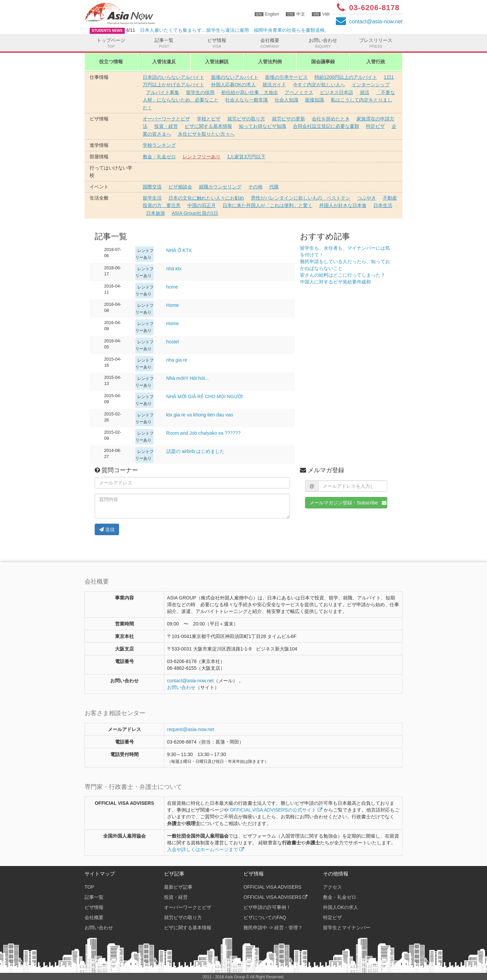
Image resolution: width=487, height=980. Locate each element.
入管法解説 (217, 62)
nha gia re (177, 360)
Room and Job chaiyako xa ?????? (203, 433)
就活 (365, 92)
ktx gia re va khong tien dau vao (200, 415)
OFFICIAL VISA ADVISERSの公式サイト (276, 810)
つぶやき (367, 198)
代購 (274, 187)
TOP (89, 887)
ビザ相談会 (180, 187)
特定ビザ (375, 126)
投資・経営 (166, 126)
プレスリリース (376, 43)
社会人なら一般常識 (247, 100)
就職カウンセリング (220, 187)
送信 (107, 529)
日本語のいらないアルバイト (173, 77)
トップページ (111, 43)
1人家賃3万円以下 (247, 157)
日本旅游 (156, 213)
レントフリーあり (202, 157)
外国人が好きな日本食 (343, 205)
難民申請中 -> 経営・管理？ (273, 928)
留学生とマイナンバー (347, 928)
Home (173, 305)
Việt (321, 14)
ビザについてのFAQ (265, 917)
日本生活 (383, 205)
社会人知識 (286, 100)
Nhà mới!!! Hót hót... (188, 378)
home (172, 287)
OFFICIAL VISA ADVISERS (272, 887)
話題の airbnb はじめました (196, 451)
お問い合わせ (323, 43)
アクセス (332, 887)
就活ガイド (274, 85)
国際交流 (152, 187)
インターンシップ (371, 85)
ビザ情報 (217, 43)
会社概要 (270, 43)
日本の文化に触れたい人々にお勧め (206, 198)
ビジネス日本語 (337, 92)
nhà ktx (174, 269)
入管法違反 (164, 62)
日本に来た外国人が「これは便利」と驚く (268, 205)
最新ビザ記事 (178, 887)
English (267, 14)
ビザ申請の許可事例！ (267, 907)
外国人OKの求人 (341, 907)
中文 (295, 14)
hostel (173, 342)
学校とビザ (209, 119)
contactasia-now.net (376, 21)
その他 (255, 187)
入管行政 (376, 62)
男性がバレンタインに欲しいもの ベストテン (301, 198)
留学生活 (152, 198)
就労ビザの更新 (288, 119)
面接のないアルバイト (235, 77)
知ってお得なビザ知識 (262, 126)
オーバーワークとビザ (166, 119)
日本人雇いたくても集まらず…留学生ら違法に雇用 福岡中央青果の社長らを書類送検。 (235, 30)
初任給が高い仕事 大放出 (250, 92)
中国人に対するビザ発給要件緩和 (335, 282)
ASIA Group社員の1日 (195, 213)
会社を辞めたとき (331, 119)
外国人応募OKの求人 (233, 85)
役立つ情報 (111, 62)
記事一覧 (164, 43)
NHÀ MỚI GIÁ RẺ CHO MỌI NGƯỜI (205, 396)
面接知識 (315, 100)
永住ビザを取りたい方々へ (206, 134)
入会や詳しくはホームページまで (206, 849)
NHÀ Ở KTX (179, 250)
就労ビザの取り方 (246, 119)
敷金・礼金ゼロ (159, 157)
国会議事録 (323, 62)
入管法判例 (270, 62)
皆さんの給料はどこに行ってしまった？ (343, 275)
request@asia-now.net (191, 729)
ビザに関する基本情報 (208, 126)
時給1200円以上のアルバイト (346, 77)
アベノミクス (299, 92)
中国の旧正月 (202, 205)
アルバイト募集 (163, 92)
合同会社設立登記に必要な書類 (326, 126)
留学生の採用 (200, 92)
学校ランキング (159, 145)
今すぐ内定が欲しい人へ (319, 85)
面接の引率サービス (286, 77)
